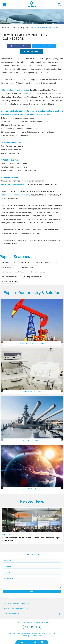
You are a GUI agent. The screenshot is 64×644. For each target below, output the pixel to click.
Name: (8, 560)
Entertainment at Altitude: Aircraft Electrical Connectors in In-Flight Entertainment (31, 539)
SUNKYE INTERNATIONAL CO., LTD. (29, 634)
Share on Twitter (44, 46)
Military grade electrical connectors (15, 90)
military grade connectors (34, 277)
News (13, 28)
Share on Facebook (19, 46)
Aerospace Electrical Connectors (32, 489)
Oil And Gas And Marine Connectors (32, 343)
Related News (32, 501)
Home (7, 28)
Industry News (23, 28)
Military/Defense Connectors (32, 441)
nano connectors (29, 267)
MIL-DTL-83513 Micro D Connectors (16, 603)
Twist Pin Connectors (11, 614)
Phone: (8, 566)
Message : (9, 578)
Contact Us (19, 622)
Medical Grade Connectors (32, 392)
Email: (8, 572)
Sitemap (26, 636)
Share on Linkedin (31, 51)
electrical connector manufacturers (15, 195)
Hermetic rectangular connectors (14, 184)
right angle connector (40, 272)
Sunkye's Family (29, 622)
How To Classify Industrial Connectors (44, 28)
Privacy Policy (37, 636)
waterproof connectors (46, 262)
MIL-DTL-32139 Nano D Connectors (16, 609)
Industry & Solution (43, 622)
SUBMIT (32, 591)
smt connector (25, 262)
